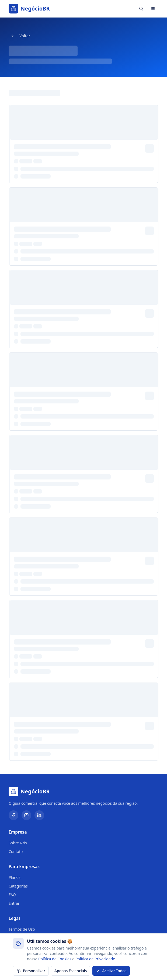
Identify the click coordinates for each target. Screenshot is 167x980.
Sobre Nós (18, 843)
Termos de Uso (22, 929)
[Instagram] (26, 815)
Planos (15, 877)
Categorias (18, 886)
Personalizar (31, 971)
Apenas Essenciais (71, 971)
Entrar (14, 903)
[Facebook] (13, 815)
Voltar (20, 36)
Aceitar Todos (111, 971)
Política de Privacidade (95, 959)
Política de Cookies (55, 959)
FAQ (12, 895)
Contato (16, 851)
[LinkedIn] (39, 815)
